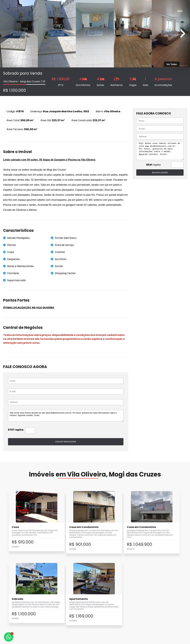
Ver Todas (172, 64)
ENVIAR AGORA (159, 173)
